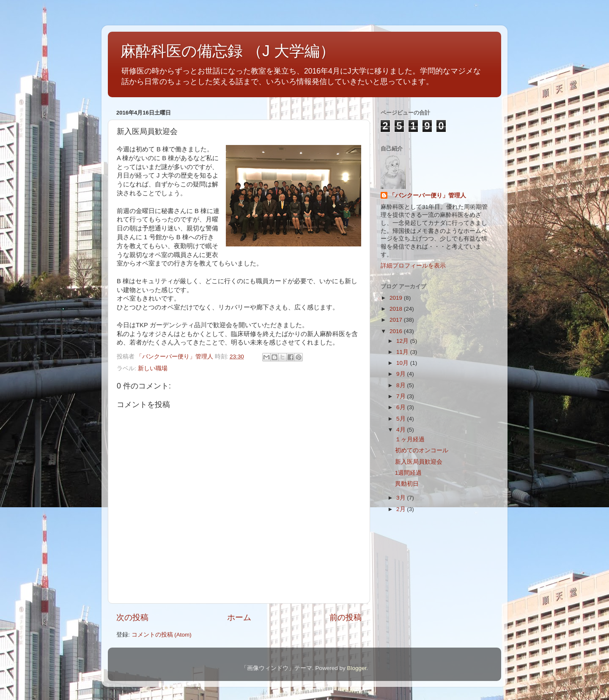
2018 (397, 309)
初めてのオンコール (422, 450)
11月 (403, 352)
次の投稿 (132, 617)
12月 (403, 341)
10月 (403, 363)
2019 (397, 298)
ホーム (239, 617)
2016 (397, 331)
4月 (402, 430)
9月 (402, 374)
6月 (402, 407)
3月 (402, 498)
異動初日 (407, 484)
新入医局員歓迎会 (419, 462)
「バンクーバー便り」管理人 (428, 196)
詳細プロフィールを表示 (413, 266)
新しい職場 (153, 368)
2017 (397, 320)
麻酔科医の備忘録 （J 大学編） (228, 51)
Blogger (357, 668)
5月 (402, 419)
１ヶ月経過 (410, 439)
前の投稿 (346, 617)
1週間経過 (409, 473)
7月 (402, 396)
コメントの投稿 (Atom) (162, 635)
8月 (402, 385)
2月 (402, 509)
